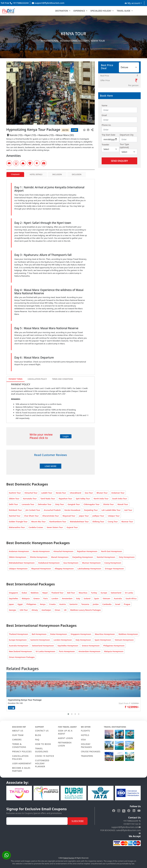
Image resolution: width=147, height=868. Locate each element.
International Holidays (75, 41)
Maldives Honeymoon (128, 634)
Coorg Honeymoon (113, 563)
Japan (11, 604)
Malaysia (26, 598)
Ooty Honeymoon (127, 557)
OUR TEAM (18, 735)
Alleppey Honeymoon (64, 569)
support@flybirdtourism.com (48, 3)
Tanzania (85, 604)
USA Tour (24, 610)
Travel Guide (124, 11)
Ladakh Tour (47, 493)
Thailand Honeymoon (18, 634)
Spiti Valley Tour (83, 499)
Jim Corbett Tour (33, 510)
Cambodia (107, 604)
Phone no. (106, 125)
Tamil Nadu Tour (48, 499)
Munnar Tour (127, 522)
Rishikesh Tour (15, 510)
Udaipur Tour (114, 516)
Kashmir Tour (15, 493)
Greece (36, 598)
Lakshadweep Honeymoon (89, 569)
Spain (97, 598)
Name (104, 105)
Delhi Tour (13, 504)
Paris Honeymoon (67, 651)
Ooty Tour (60, 504)
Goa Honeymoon (71, 563)
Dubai (24, 593)
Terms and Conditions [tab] (62, 379)
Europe (104, 593)
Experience (79, 11)
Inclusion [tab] (57, 174)
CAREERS (17, 740)
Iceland (87, 598)
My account (132, 3)
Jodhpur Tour (98, 516)
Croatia (52, 604)
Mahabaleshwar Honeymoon (22, 563)
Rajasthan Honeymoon (87, 551)
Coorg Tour (113, 522)
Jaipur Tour (84, 516)
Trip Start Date (108, 135)
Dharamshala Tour (51, 516)
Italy (78, 598)
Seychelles (13, 598)
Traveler (105, 145)
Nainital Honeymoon (106, 557)
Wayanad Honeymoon (41, 569)
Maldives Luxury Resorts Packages (85, 610)
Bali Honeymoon (39, 634)
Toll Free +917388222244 (15, 3)
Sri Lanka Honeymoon (45, 651)
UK (65, 610)
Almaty (35, 610)
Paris (46, 598)
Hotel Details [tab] (36, 174)
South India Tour (120, 499)
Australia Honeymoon (19, 646)
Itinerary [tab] (15, 174)
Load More (50, 466)
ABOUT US (18, 731)
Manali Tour (123, 504)
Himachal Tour (31, 493)
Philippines (31, 604)
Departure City (127, 135)
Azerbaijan (46, 610)
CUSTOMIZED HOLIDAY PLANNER (42, 763)
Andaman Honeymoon (19, 551)
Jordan (96, 604)
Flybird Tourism (69, 858)
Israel (118, 604)
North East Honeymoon (112, 551)
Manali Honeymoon (60, 557)
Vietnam (107, 598)
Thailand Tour (57, 593)
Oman (57, 610)
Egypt (20, 604)
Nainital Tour (15, 516)
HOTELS (85, 735)
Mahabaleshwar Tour (79, 522)
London (55, 598)
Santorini (73, 604)
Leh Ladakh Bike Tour (111, 510)
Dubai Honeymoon (59, 634)
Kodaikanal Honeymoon (49, 563)
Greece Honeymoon (91, 646)
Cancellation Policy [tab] (37, 379)
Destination (62, 11)
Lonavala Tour (28, 504)
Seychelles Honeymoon (68, 646)
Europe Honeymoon (18, 640)
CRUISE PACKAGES (91, 751)
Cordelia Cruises (36, 527)
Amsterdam (67, 598)
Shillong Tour (98, 522)
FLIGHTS (85, 731)
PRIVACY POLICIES (22, 751)
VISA (83, 740)
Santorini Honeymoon (40, 640)
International (50, 41)
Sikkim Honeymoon (18, 557)
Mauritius (83, 593)
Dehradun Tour (45, 504)
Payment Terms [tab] (16, 379)
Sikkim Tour (14, 499)
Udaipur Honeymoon (18, 569)
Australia (118, 598)
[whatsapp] (84, 130)
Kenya (43, 604)
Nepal (45, 593)
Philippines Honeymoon (114, 646)
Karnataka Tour (30, 499)
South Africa (131, 598)
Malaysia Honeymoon (114, 651)
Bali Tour (71, 593)
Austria (62, 604)
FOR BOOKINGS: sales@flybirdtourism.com (120, 832)
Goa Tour (89, 493)
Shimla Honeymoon (39, 557)
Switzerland (116, 593)
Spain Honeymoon (103, 640)
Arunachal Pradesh (52, 510)
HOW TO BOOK (43, 744)
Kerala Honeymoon (41, 551)
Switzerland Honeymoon (43, 646)
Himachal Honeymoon (63, 551)
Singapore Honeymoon (81, 634)
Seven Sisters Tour (55, 527)
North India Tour (101, 499)
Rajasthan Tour (65, 499)
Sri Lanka (129, 593)
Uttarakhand (75, 493)
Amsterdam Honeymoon (89, 651)
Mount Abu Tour (39, 522)
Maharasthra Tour (17, 527)
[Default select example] (110, 149)
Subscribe (78, 821)
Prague (127, 604)
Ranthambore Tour (58, 522)
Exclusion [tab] (77, 174)
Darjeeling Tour (91, 510)
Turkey (94, 593)
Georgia (12, 610)
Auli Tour (128, 510)
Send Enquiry (119, 161)
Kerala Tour (61, 493)
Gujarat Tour (72, 527)
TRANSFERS (87, 756)
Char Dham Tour (31, 516)
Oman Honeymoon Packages (22, 657)
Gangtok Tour (74, 504)
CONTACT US (42, 731)
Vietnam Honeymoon (124, 640)
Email (104, 115)
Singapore (13, 593)
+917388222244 (132, 821)
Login (66, 436)
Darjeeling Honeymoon (83, 557)
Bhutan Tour (102, 493)
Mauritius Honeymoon (105, 634)
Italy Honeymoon (83, 640)
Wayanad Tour (69, 516)
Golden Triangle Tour (18, 522)
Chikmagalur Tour (92, 504)
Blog (38, 735)
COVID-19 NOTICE (45, 756)
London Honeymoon (63, 640)
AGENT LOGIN (65, 738)
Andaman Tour (118, 493)
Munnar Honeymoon (91, 563)
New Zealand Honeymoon (20, 651)
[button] (68, 714)
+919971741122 (132, 824)
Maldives (35, 593)
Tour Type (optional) (124, 146)
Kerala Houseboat (72, 510)
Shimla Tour (108, 504)
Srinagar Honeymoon (114, 569)
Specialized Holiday (101, 11)
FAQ (37, 740)
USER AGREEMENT (22, 763)
